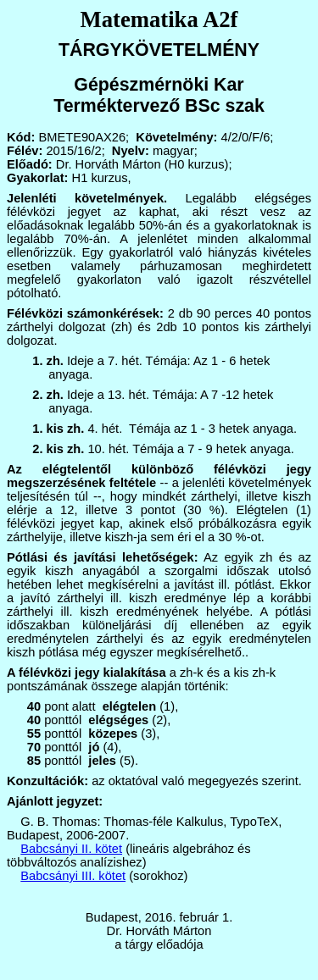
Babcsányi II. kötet (71, 849)
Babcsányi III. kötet (73, 876)
